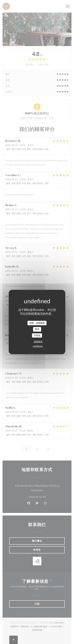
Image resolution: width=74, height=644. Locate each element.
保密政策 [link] (38, 342)
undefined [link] (38, 346)
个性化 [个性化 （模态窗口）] (37, 335)
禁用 (37, 329)
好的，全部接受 (37, 323)
